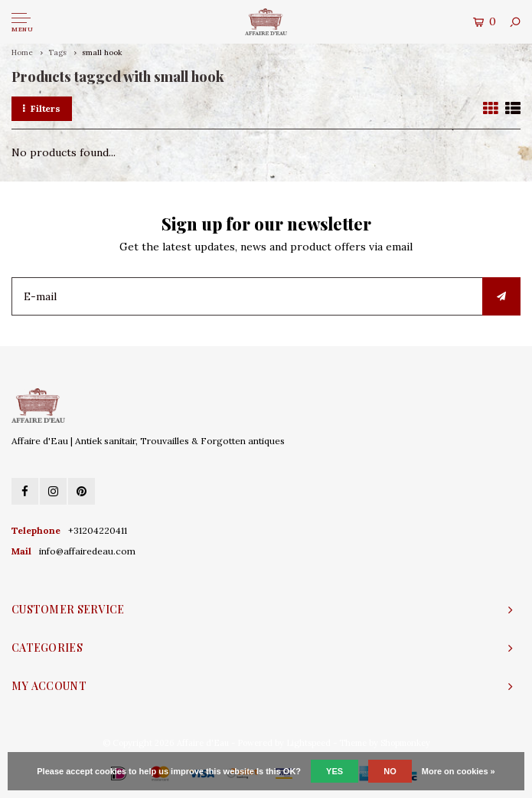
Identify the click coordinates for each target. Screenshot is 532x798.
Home (22, 52)
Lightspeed (308, 743)
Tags (57, 52)
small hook (102, 52)
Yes (335, 771)
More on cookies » (459, 771)
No (390, 771)
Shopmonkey (405, 743)
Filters (42, 108)
